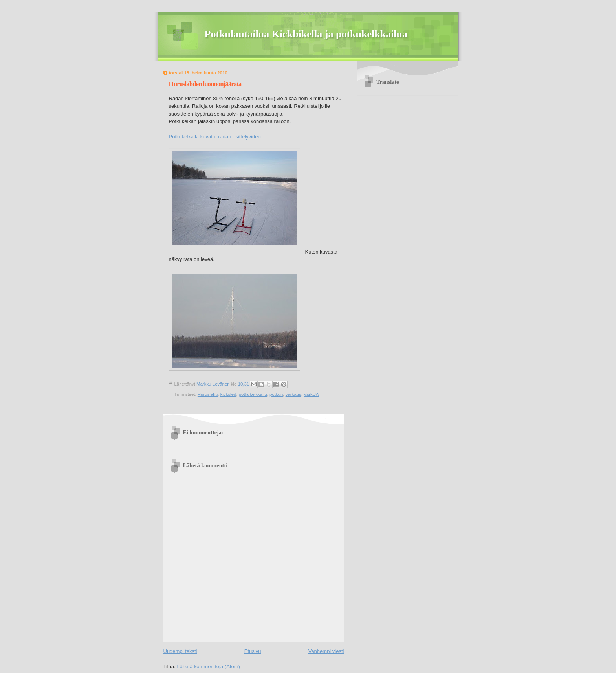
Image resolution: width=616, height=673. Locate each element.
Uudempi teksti (180, 651)
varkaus (293, 394)
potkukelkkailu (253, 394)
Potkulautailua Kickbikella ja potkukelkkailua (306, 34)
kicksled (228, 394)
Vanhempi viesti (326, 651)
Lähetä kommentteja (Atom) (208, 667)
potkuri (276, 394)
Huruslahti (208, 394)
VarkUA (311, 394)
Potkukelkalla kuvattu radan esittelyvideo (215, 137)
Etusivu (253, 651)
